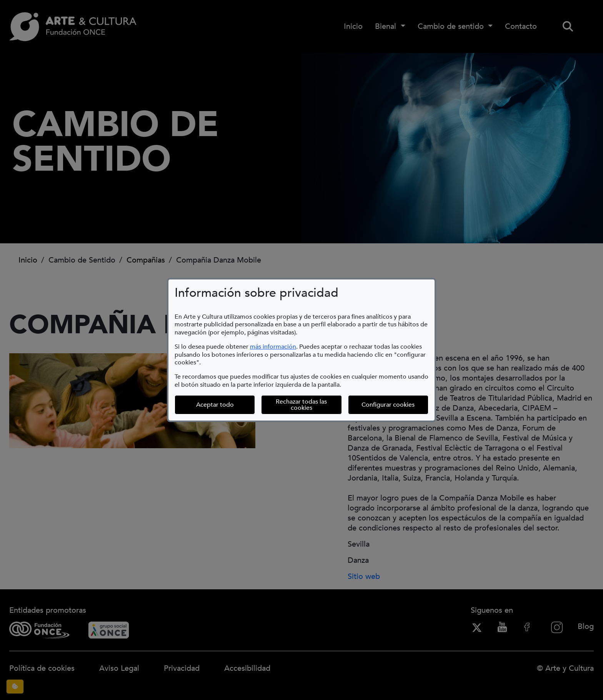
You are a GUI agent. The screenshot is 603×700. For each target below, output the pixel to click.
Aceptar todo (215, 405)
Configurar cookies (395, 405)
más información (273, 347)
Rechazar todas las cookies (301, 405)
